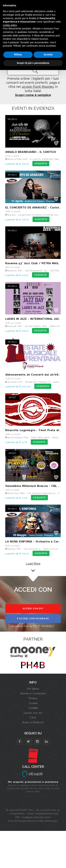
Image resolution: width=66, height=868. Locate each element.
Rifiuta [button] (18, 55)
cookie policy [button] (10, 25)
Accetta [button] (48, 55)
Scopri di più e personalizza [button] (33, 63)
